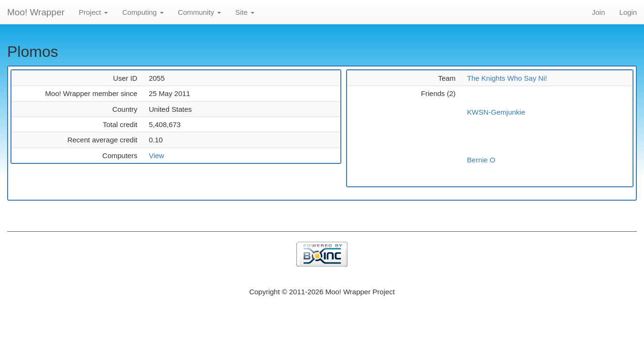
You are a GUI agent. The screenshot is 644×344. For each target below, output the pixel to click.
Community (200, 12)
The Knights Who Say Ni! (507, 78)
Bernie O (481, 160)
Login (628, 12)
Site (245, 12)
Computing (143, 12)
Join (599, 12)
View (157, 156)
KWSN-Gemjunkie (496, 112)
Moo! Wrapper (36, 12)
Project (93, 12)
